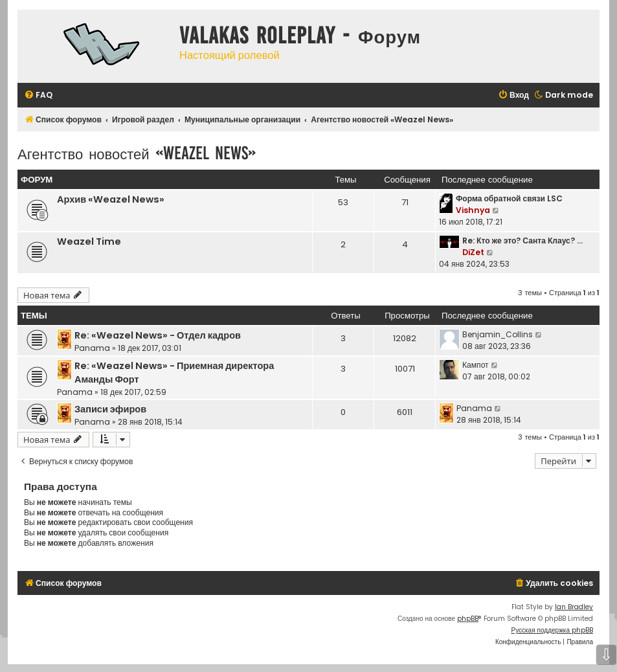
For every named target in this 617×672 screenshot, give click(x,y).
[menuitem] (38, 95)
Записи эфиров (110, 409)
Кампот (476, 365)
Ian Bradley (574, 607)
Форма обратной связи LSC (509, 198)
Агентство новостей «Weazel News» (137, 153)
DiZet (473, 252)
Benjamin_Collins (498, 334)
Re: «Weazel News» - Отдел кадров (158, 335)
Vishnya (473, 210)
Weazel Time (89, 241)
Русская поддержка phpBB (552, 630)
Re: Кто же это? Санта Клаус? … (522, 241)
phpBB (468, 619)
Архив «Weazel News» (111, 199)
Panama (92, 348)
